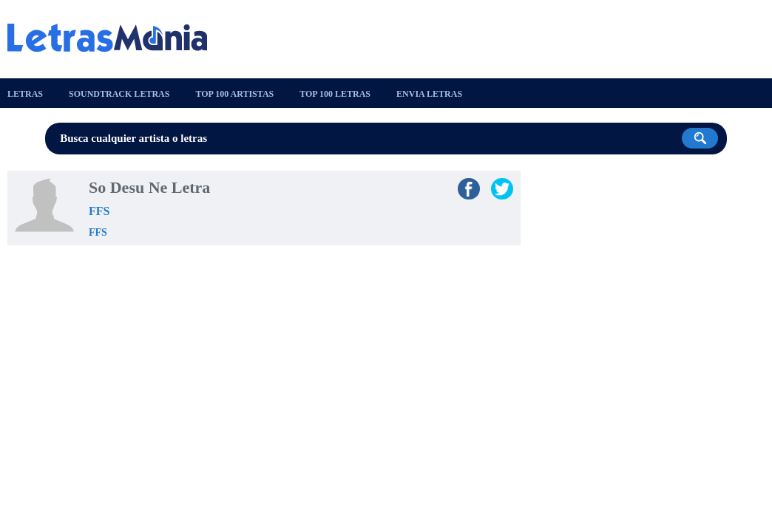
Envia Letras (429, 94)
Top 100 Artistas (234, 94)
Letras (25, 94)
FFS (99, 211)
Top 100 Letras (335, 94)
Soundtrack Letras (119, 94)
